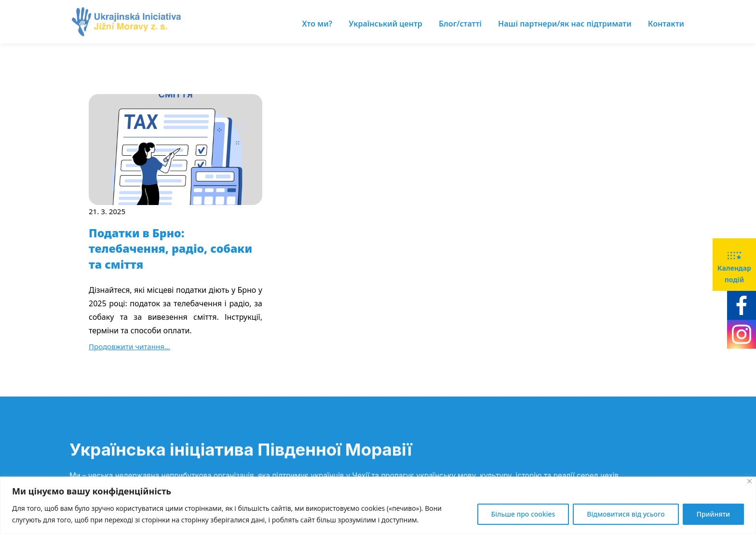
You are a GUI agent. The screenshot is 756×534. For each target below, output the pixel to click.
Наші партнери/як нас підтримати (565, 24)
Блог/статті (460, 24)
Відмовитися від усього (626, 514)
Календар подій (734, 264)
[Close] (749, 481)
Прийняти (713, 514)
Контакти (666, 24)
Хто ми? (317, 24)
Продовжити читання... (129, 346)
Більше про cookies (523, 514)
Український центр (385, 24)
